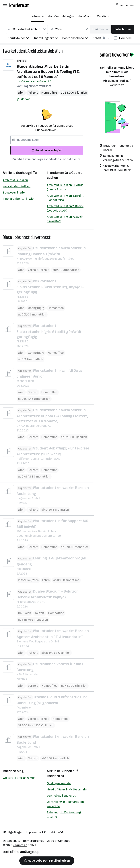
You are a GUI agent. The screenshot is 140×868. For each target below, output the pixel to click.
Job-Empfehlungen (61, 16)
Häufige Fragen (13, 832)
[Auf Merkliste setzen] (24, 99)
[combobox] (27, 29)
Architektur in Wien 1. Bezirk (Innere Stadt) (65, 187)
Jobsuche (37, 16)
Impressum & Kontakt (41, 832)
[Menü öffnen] (5, 5)
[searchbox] (47, 140)
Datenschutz (12, 841)
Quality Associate (59, 783)
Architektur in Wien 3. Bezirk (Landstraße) (65, 198)
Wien (59, 51)
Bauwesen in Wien (15, 193)
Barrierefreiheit (34, 841)
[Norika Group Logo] (21, 853)
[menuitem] (21, 39)
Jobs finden (123, 29)
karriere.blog (13, 771)
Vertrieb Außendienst (61, 796)
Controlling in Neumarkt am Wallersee (65, 804)
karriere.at (56, 776)
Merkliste (103, 16)
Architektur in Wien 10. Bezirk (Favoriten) (66, 219)
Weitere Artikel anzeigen (19, 778)
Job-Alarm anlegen (47, 150)
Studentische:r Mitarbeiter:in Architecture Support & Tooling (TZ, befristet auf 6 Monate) (48, 72)
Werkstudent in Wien (17, 186)
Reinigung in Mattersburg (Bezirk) (64, 815)
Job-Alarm (85, 16)
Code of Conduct (58, 841)
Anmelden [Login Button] (125, 5)
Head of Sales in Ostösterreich (68, 789)
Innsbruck (25, 580)
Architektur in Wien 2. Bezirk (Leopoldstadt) (65, 208)
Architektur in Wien (15, 180)
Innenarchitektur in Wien (19, 199)
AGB (61, 832)
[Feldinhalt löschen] (44, 29)
